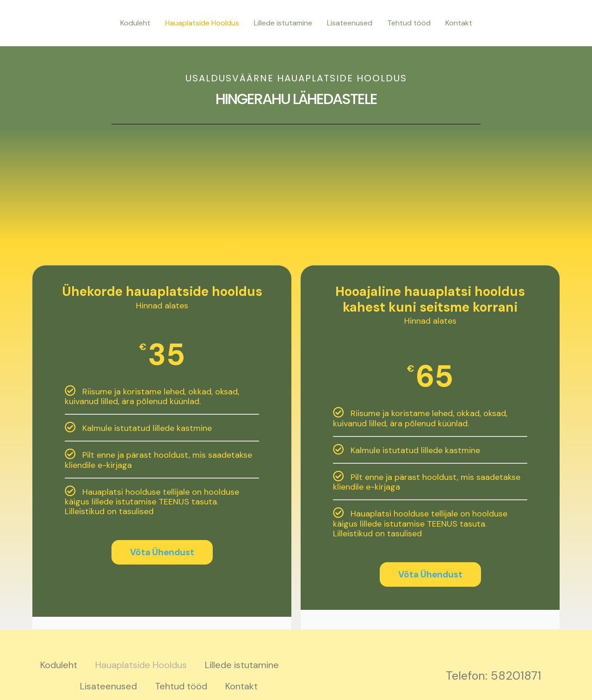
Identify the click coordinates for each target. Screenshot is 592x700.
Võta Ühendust (162, 552)
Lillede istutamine (283, 23)
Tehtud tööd (409, 23)
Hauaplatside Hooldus (202, 23)
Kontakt (459, 23)
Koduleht (135, 23)
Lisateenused (350, 23)
